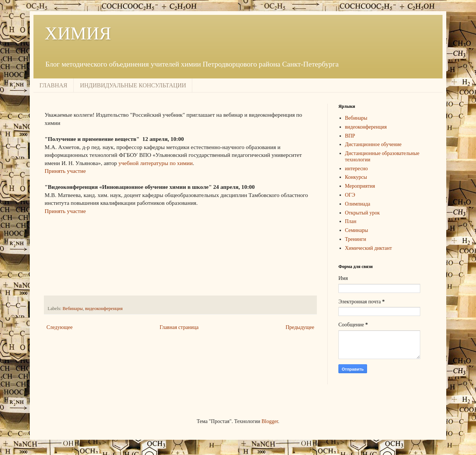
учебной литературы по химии (155, 163)
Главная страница (179, 327)
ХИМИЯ (78, 33)
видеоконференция (104, 309)
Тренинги (356, 239)
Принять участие (65, 171)
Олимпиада (358, 204)
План (351, 221)
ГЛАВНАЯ (53, 85)
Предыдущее (300, 327)
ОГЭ (350, 195)
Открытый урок (363, 213)
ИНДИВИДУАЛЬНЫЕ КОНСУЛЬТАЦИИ (133, 85)
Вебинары (73, 309)
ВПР (350, 136)
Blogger (270, 421)
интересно (357, 169)
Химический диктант (369, 248)
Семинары (357, 230)
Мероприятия (360, 186)
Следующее (59, 327)
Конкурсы (356, 177)
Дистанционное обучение (373, 144)
